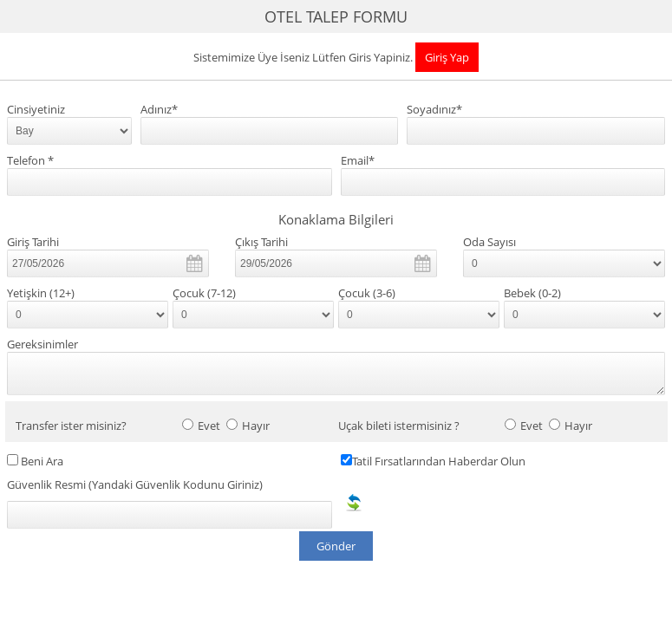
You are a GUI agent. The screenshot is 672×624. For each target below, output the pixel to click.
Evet (209, 426)
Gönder (336, 546)
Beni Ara (42, 461)
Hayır (256, 426)
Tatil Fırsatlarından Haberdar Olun (439, 461)
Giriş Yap (447, 57)
